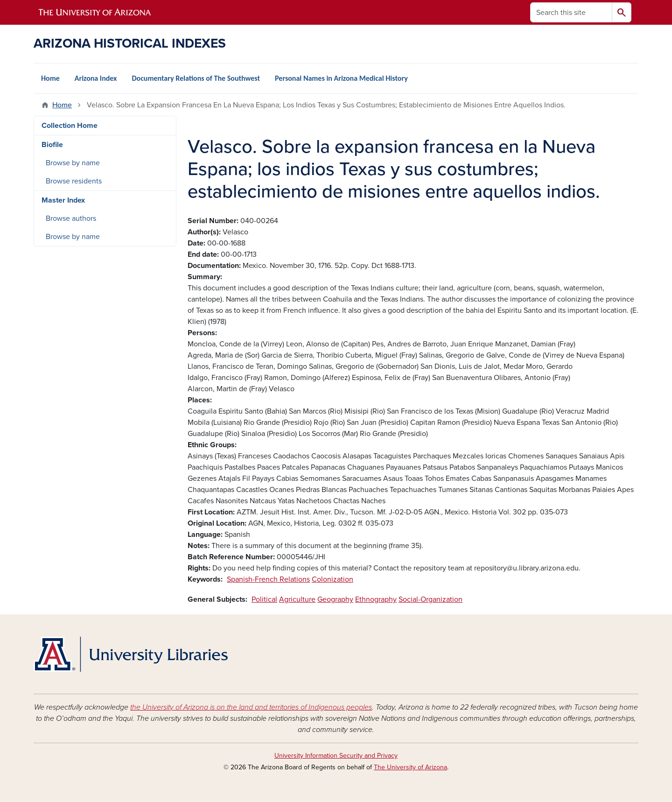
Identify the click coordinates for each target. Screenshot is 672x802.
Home (50, 78)
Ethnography (376, 599)
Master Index (63, 200)
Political (264, 599)
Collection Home (70, 126)
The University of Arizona (410, 767)
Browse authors (71, 218)
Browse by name (73, 163)
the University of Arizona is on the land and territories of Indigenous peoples (251, 707)
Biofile (52, 145)
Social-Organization (430, 599)
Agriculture (297, 599)
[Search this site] (571, 12)
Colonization (332, 579)
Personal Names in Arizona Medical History (341, 78)
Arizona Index (96, 78)
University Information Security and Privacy (336, 756)
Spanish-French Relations (268, 579)
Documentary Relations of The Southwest (196, 78)
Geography (335, 599)
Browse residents (74, 181)
